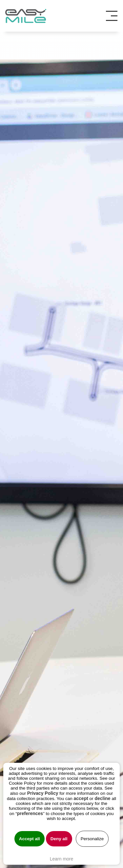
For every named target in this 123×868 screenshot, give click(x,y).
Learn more (62, 859)
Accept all (30, 839)
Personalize (92, 839)
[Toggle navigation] (114, 16)
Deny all (59, 839)
